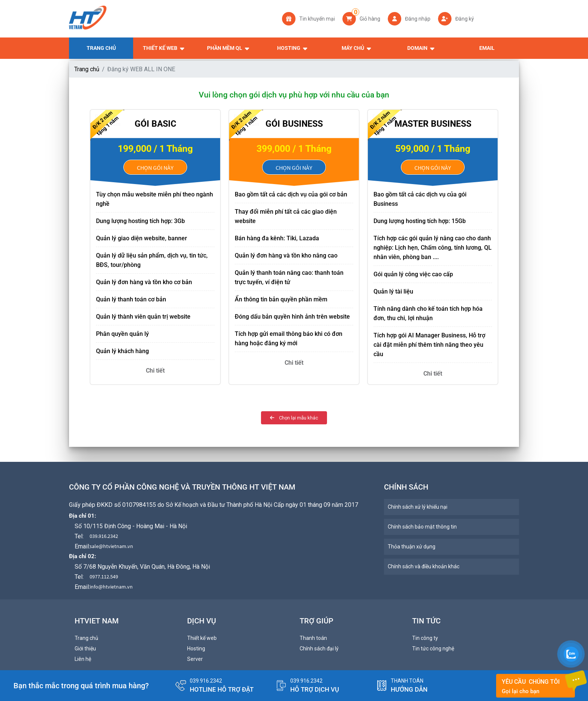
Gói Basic (155, 124)
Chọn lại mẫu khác (294, 418)
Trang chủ (87, 69)
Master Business (433, 124)
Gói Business (294, 124)
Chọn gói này (155, 168)
